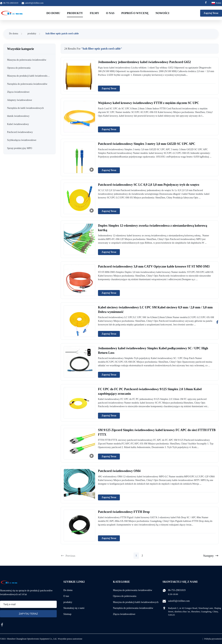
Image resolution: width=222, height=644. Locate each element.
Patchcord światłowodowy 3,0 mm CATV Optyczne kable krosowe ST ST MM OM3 (154, 266)
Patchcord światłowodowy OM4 (119, 471)
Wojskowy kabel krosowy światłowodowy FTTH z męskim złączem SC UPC (148, 103)
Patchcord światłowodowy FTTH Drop (124, 512)
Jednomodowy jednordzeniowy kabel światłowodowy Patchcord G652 (144, 62)
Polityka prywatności (213, 639)
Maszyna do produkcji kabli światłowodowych (136, 602)
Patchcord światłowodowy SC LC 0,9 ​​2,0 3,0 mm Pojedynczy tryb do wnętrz (149, 185)
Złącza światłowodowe (124, 614)
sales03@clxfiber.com (34, 3)
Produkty (75, 13)
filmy (94, 13)
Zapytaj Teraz (211, 13)
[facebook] (2, 625)
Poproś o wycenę (135, 13)
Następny (211, 556)
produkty (32, 34)
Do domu (53, 13)
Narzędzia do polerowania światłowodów (133, 608)
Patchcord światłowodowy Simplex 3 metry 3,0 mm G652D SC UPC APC (147, 144)
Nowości (162, 13)
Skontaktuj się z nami (74, 608)
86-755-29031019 (177, 590)
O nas (110, 13)
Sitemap (67, 614)
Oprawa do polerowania (125, 596)
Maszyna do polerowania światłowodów (133, 590)
